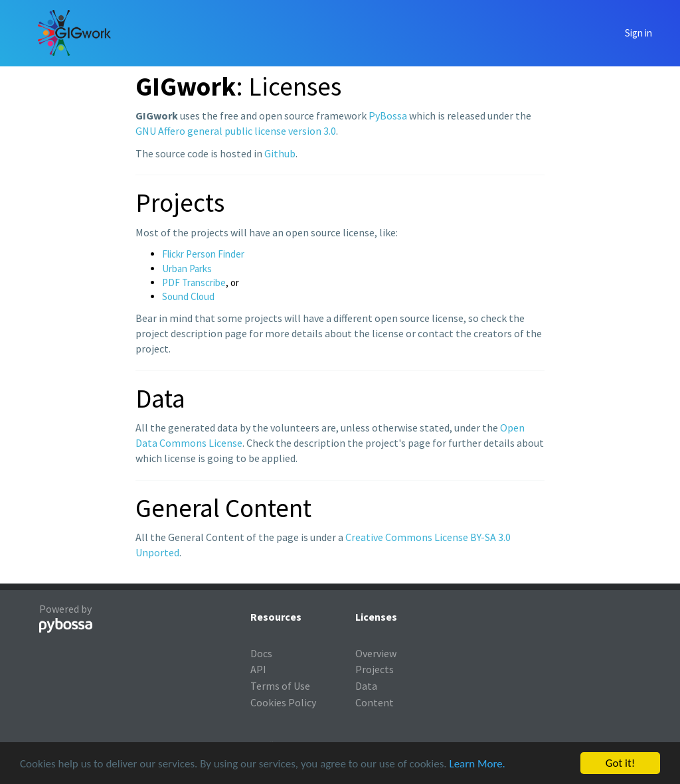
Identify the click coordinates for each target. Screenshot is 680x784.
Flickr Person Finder (203, 254)
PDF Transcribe (194, 282)
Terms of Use (280, 686)
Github (280, 153)
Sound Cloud (188, 296)
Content (375, 702)
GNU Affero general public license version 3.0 (236, 131)
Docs (261, 653)
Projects (375, 669)
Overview (376, 653)
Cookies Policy (283, 702)
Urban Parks (187, 269)
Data (366, 686)
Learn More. (477, 764)
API (258, 669)
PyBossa (388, 116)
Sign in (638, 33)
